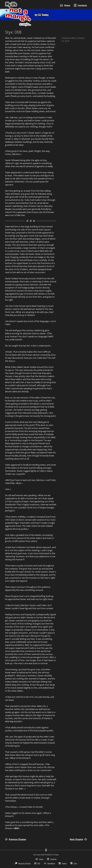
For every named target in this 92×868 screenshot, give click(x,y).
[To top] (46, 850)
